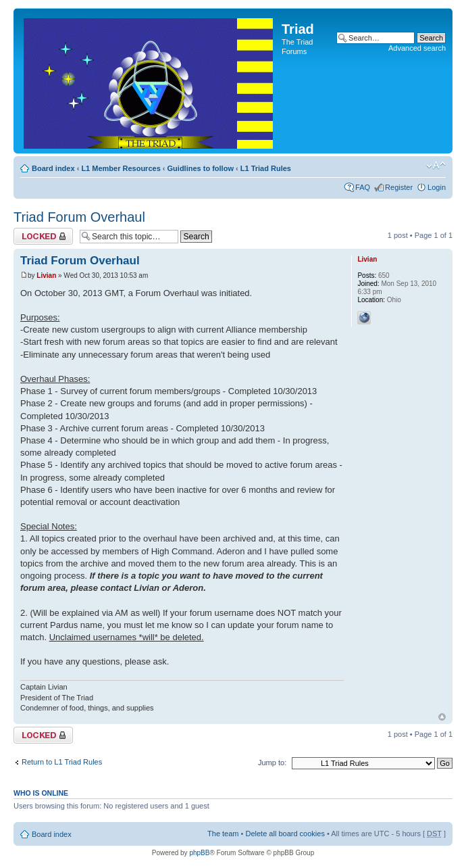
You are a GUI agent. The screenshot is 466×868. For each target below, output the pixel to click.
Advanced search (417, 48)
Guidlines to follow (201, 168)
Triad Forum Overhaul (79, 217)
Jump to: (272, 763)
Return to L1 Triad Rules (62, 762)
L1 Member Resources (121, 168)
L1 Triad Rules (266, 168)
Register (399, 187)
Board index (53, 168)
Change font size (436, 166)
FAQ (363, 187)
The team (223, 834)
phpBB (199, 853)
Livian (46, 275)
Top (442, 717)
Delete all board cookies (285, 834)
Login (437, 187)
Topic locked (43, 236)
